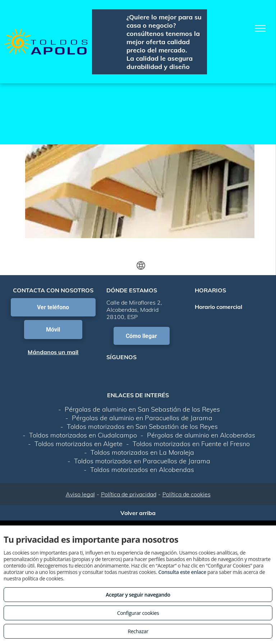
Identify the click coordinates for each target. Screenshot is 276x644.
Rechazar (138, 631)
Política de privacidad (129, 494)
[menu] (260, 28)
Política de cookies (187, 494)
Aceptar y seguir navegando (138, 595)
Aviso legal (80, 494)
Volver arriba (138, 513)
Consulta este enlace (182, 572)
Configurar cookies (138, 613)
